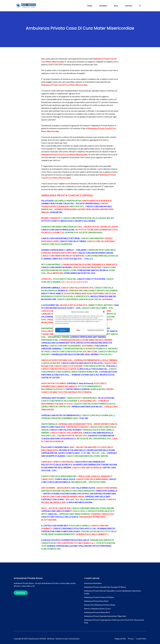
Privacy (131, 639)
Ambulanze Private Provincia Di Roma (99, 597)
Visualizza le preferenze (96, 330)
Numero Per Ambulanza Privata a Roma (100, 605)
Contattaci (21, 593)
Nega (78, 330)
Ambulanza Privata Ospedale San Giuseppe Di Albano (105, 587)
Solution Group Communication (68, 639)
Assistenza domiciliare (93, 583)
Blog (116, 6)
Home (90, 6)
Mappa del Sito (120, 639)
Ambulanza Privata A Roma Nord (97, 612)
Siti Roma (51, 639)
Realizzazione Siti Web (37, 639)
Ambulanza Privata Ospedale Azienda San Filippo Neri (105, 616)
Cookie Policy (141, 639)
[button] (104, 312)
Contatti (128, 6)
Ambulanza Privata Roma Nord (96, 601)
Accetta (63, 330)
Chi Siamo (103, 6)
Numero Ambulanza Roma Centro (97, 609)
